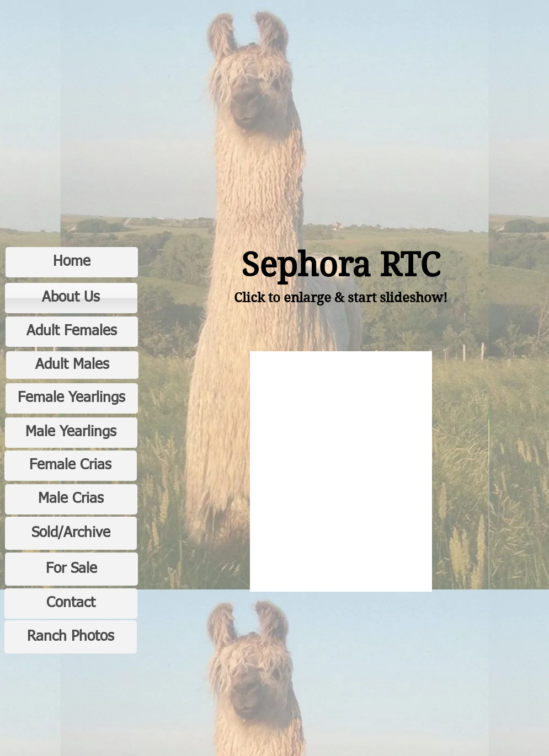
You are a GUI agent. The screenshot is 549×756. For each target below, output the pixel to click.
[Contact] (71, 604)
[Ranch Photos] (71, 637)
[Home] (72, 262)
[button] (341, 471)
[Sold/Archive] (71, 533)
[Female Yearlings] (72, 398)
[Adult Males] (72, 365)
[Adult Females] (72, 332)
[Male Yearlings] (71, 433)
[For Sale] (71, 569)
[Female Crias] (71, 466)
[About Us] (71, 298)
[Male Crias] (71, 499)
